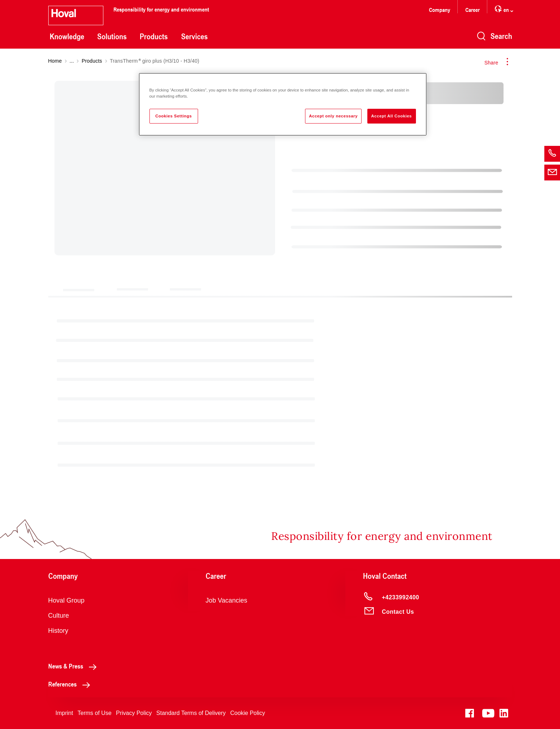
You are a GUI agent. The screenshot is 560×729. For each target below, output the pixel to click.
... (72, 61)
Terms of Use (94, 713)
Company (440, 10)
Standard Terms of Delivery (191, 713)
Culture (59, 616)
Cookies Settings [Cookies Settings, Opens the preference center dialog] (173, 116)
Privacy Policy (134, 713)
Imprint (64, 713)
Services (194, 36)
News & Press (74, 666)
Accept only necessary (333, 116)
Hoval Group (66, 600)
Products (154, 36)
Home (55, 61)
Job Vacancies (227, 600)
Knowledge (67, 36)
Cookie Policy (248, 713)
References (71, 684)
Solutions (112, 36)
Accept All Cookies (392, 116)
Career (472, 10)
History (58, 631)
